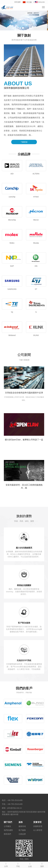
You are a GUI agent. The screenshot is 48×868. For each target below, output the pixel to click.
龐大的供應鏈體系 (24, 548)
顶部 (42, 865)
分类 (30, 865)
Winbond (12, 335)
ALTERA (36, 174)
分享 (6, 865)
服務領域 (22, 826)
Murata (36, 243)
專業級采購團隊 (24, 585)
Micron (36, 220)
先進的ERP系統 (24, 660)
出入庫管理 (38, 830)
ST (36, 289)
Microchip (12, 220)
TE (12, 312)
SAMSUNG (12, 289)
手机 (18, 865)
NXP (12, 266)
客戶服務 (22, 830)
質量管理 (37, 822)
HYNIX (36, 197)
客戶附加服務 (24, 623)
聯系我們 (7, 834)
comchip (12, 197)
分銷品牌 (22, 834)
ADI (12, 174)
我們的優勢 (8, 830)
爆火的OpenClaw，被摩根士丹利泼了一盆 (24, 440)
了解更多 (24, 142)
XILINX (36, 335)
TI (36, 312)
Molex (12, 243)
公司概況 (7, 826)
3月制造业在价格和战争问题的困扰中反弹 (24, 393)
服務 (21, 822)
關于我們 (8, 822)
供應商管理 (38, 826)
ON (36, 266)
